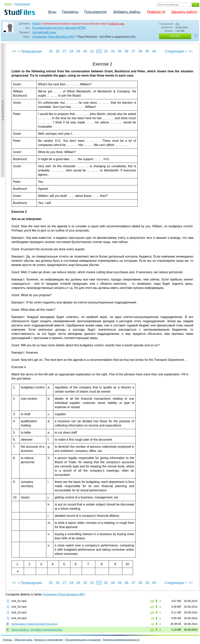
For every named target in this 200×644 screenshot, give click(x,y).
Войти (8, 4)
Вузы (52, 12)
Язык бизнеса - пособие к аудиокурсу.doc (37, 630)
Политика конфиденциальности (121, 640)
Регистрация (22, 4)
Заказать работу (184, 12)
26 (58, 51)
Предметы (70, 12)
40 (154, 51)
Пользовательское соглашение (83, 640)
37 (133, 51)
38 (140, 51)
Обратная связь (23, 640)
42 (153, 624)
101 (152, 630)
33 (106, 51)
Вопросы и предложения (49, 640)
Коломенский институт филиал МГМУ (59, 28)
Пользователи (95, 12)
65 (153, 618)
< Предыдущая (30, 51)
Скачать (175, 36)
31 (92, 51)
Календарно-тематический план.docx (34, 624)
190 (152, 612)
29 (78, 51)
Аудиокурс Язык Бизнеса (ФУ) (53, 37)
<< (14, 51)
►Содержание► (3, 110)
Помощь (7, 640)
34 (113, 51)
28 (71, 51)
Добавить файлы (127, 12)
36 (127, 51)
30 (85, 51)
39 (147, 51)
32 (99, 51)
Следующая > (176, 51)
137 (152, 607)
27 (64, 51)
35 (120, 51)
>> (191, 51)
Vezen (37, 23)
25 (51, 51)
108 (152, 601)
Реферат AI (156, 12)
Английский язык (44, 32)
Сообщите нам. (116, 24)
